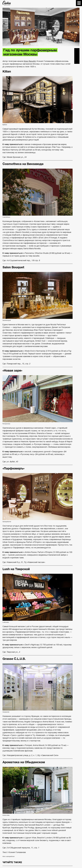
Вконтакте (77, 56)
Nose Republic (30, 61)
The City (7, 3)
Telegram (77, 51)
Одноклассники (77, 61)
